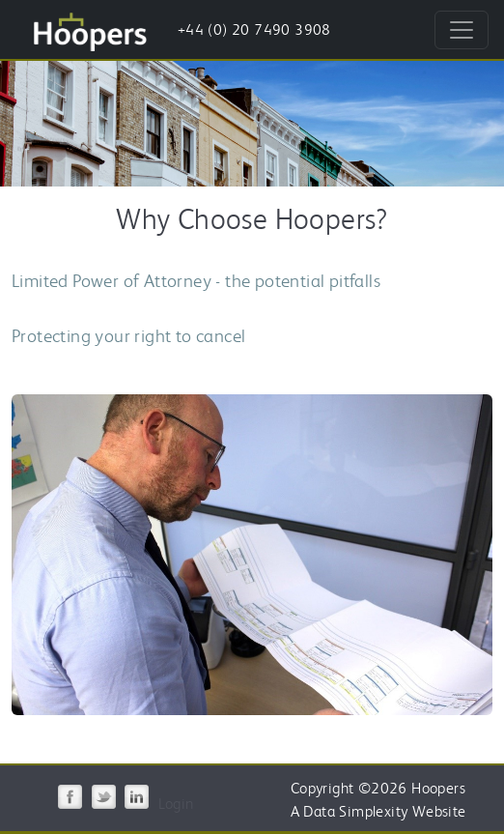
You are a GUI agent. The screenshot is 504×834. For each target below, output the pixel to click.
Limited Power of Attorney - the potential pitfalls (196, 281)
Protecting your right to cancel (128, 336)
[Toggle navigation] (462, 30)
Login (176, 804)
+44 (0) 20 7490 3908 (254, 29)
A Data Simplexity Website (378, 811)
